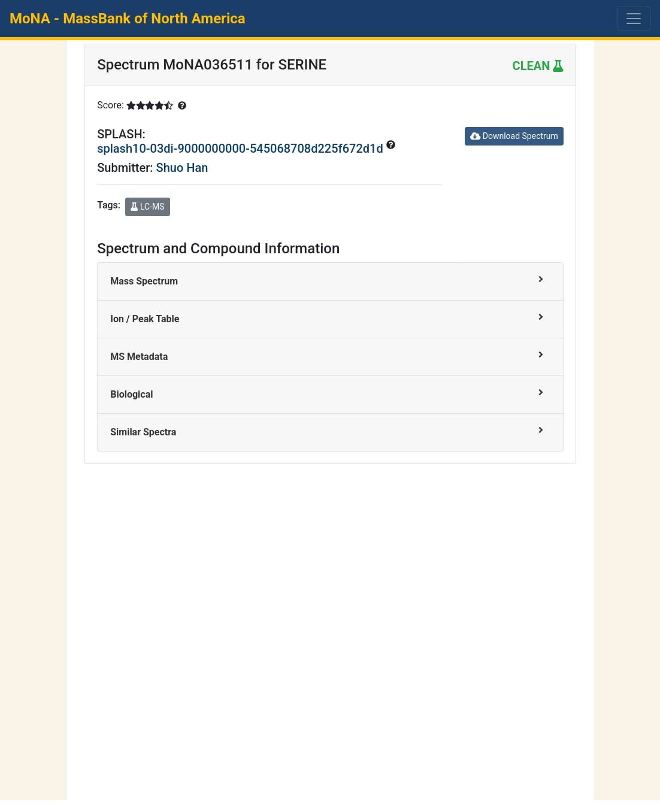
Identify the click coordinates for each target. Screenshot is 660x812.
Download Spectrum (514, 136)
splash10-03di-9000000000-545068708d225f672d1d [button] (241, 149)
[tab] (330, 282)
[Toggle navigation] (634, 19)
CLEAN (538, 66)
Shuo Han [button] (182, 168)
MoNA (128, 19)
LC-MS (147, 207)
